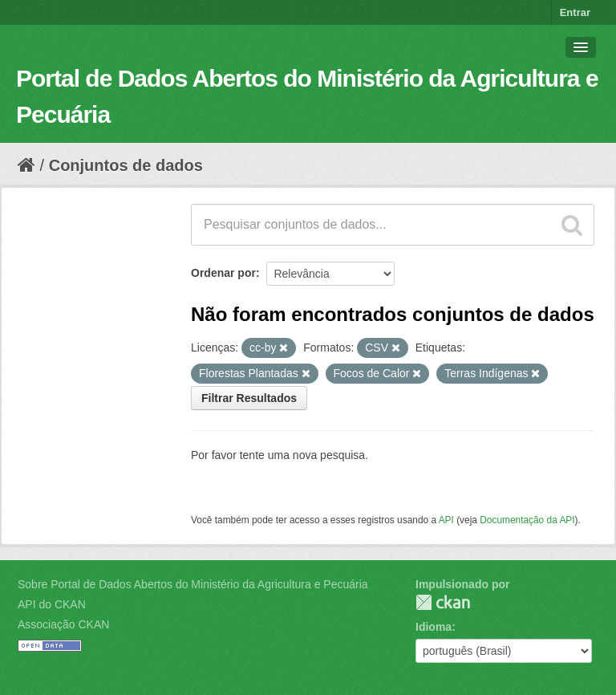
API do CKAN (52, 604)
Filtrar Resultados (249, 398)
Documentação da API (527, 520)
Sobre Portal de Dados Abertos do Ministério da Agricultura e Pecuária (193, 584)
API (446, 520)
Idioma (434, 627)
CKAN (443, 602)
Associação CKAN (63, 624)
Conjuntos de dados (126, 165)
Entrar (575, 12)
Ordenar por (223, 273)
